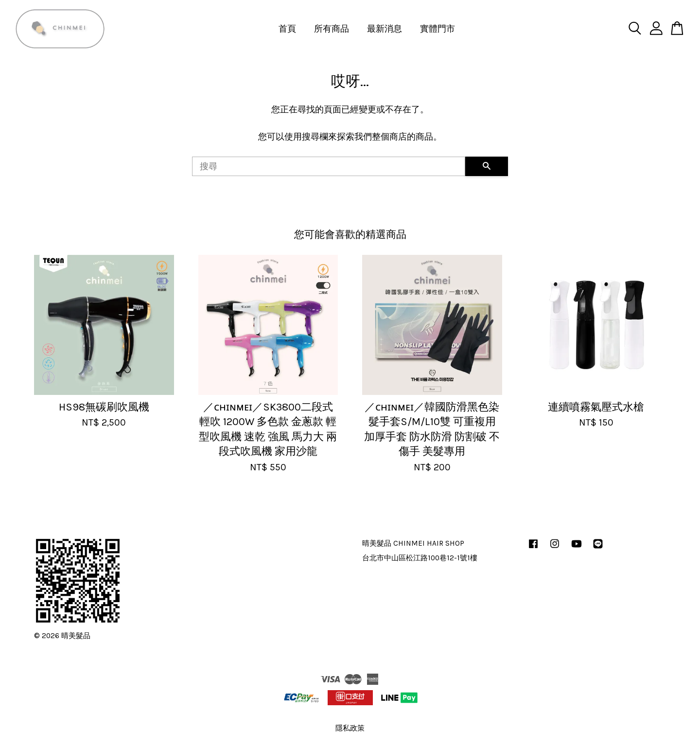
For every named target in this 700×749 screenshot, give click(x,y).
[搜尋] (329, 166)
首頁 (287, 29)
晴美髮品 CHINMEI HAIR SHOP (413, 543)
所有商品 (332, 29)
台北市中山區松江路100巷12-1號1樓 (420, 558)
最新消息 (385, 29)
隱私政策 (350, 728)
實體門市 (437, 29)
